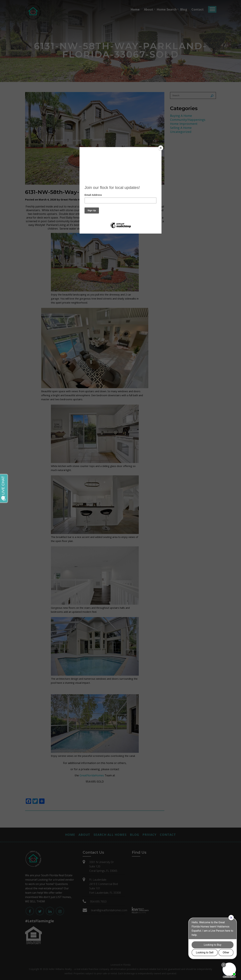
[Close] (161, 148)
